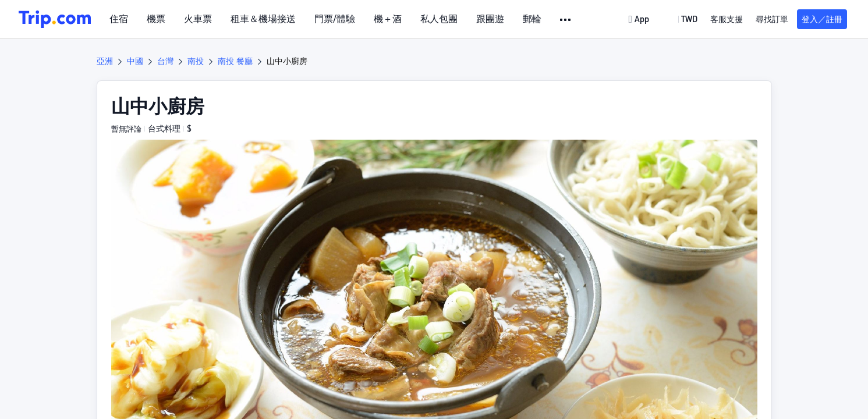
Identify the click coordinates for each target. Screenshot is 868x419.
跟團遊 (490, 19)
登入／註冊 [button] (822, 19)
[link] (640, 19)
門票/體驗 (335, 19)
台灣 (165, 61)
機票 (156, 19)
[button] (566, 20)
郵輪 (532, 19)
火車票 (198, 19)
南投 (196, 61)
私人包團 (439, 19)
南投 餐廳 (235, 61)
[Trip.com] (55, 19)
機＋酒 (388, 19)
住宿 (119, 19)
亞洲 (105, 61)
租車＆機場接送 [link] (263, 19)
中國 (135, 61)
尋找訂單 (772, 19)
